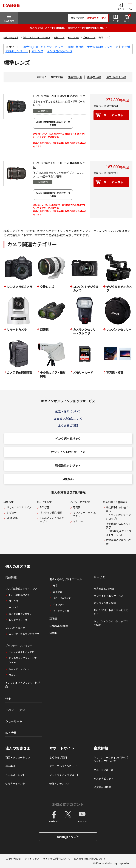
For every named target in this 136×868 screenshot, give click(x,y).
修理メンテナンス (59, 783)
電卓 (55, 585)
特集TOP (9, 502)
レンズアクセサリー (19, 620)
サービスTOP (44, 502)
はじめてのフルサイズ (19, 507)
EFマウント (74, 37)
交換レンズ (59, 37)
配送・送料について (68, 411)
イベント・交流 (15, 710)
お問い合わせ (13, 859)
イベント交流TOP (80, 502)
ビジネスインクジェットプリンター (24, 660)
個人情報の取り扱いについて (90, 859)
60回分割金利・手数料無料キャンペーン (92, 47)
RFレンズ (37, 51)
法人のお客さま (18, 748)
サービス (99, 577)
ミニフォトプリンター (20, 669)
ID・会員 (11, 733)
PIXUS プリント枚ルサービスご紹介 (111, 612)
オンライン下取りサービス (68, 452)
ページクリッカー (62, 611)
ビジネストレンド (15, 775)
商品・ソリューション (18, 757)
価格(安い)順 (94, 77)
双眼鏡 (53, 618)
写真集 (53, 633)
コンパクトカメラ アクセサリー (24, 636)
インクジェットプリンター (23, 652)
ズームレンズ (89, 37)
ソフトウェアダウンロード (64, 775)
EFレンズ (14, 607)
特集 (8, 699)
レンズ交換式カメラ (19, 595)
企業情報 (101, 748)
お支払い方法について (68, 418)
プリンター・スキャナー (19, 646)
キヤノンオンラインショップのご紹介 (111, 623)
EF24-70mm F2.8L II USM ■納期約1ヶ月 (59, 96)
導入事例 (10, 766)
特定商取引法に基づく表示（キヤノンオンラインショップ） (118, 513)
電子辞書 (58, 592)
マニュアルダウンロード (63, 766)
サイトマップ (32, 859)
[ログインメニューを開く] (121, 6)
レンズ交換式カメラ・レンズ (21, 588)
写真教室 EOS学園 (104, 588)
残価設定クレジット (68, 465)
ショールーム (14, 721)
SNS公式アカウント (68, 804)
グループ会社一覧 (104, 770)
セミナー (78, 521)
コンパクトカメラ (15, 628)
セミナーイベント (15, 783)
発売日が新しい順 (116, 77)
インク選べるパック (60, 51)
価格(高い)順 (75, 77)
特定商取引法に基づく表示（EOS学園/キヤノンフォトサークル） (119, 529)
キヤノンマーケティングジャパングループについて (111, 759)
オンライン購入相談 (51, 512)
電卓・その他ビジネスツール (66, 579)
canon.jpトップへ (68, 837)
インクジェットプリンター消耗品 (23, 684)
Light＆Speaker (59, 626)
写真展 (77, 507)
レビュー (12, 512)
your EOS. (12, 518)
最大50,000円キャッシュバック (43, 47)
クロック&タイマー (63, 598)
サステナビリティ (104, 778)
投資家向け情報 (102, 787)
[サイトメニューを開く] (130, 6)
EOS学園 (45, 507)
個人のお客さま (11, 37)
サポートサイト (62, 748)
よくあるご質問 (68, 425)
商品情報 (11, 577)
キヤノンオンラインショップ (36, 37)
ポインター (59, 605)
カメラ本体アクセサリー (21, 614)
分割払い (68, 479)
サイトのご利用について (56, 859)
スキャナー (15, 675)
